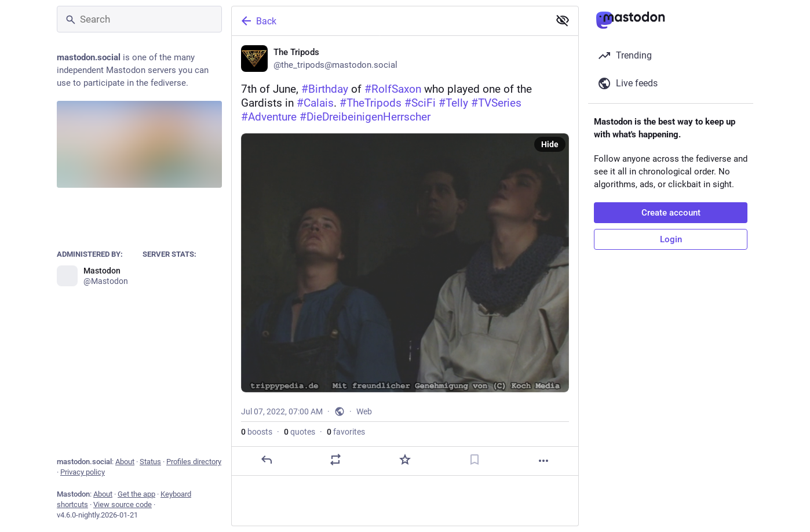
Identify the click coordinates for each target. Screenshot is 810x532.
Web (364, 411)
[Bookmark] (475, 460)
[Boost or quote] (335, 460)
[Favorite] (405, 460)
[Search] (139, 19)
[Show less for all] (563, 20)
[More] (543, 461)
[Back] (389, 21)
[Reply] (267, 460)
